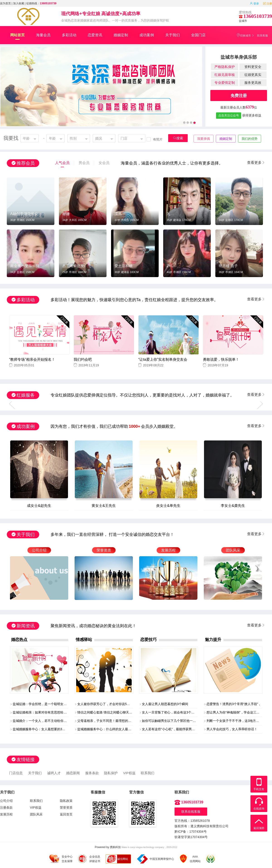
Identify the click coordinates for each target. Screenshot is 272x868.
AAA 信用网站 (190, 859)
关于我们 (172, 35)
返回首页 (66, 814)
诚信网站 (123, 859)
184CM (82, 272)
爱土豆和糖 (124, 266)
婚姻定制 (121, 35)
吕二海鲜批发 (73, 266)
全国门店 (198, 35)
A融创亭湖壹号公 (24, 214)
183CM (134, 272)
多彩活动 (69, 35)
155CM (186, 272)
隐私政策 (66, 801)
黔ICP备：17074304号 (191, 832)
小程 (222, 214)
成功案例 (147, 35)
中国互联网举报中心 (156, 859)
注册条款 (6, 808)
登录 (254, 4)
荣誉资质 (66, 808)
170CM (239, 220)
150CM (30, 220)
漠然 (118, 214)
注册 (267, 4)
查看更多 (256, 163)
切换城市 (244, 35)
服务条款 (92, 773)
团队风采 (36, 814)
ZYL (170, 266)
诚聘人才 (54, 773)
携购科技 (115, 847)
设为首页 (5, 3)
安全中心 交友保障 (61, 859)
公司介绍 (6, 801)
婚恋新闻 (73, 773)
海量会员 (43, 35)
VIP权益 (129, 773)
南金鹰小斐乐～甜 (25, 266)
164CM (239, 272)
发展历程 (6, 814)
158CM (30, 272)
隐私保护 (111, 773)
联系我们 (148, 773)
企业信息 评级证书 (89, 859)
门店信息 (16, 773)
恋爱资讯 (95, 35)
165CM (82, 220)
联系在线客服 (191, 812)
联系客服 (262, 36)
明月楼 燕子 (228, 266)
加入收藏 (19, 3)
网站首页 (17, 36)
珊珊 (66, 214)
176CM (186, 220)
